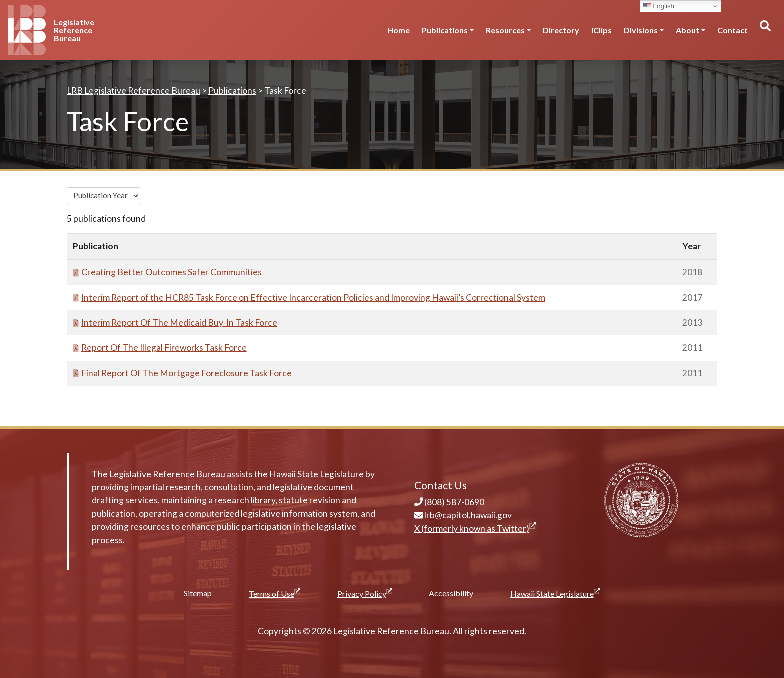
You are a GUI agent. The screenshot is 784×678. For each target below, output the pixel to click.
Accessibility (451, 593)
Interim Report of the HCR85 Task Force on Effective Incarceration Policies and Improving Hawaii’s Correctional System (309, 297)
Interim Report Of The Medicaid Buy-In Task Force (175, 322)
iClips (602, 30)
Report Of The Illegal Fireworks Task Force (160, 348)
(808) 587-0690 (450, 502)
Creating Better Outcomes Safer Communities (167, 272)
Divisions (641, 30)
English (659, 6)
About (688, 30)
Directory (561, 30)
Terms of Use (275, 593)
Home (399, 30)
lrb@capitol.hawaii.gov (463, 515)
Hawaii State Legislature (555, 593)
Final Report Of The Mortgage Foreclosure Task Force (182, 373)
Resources (505, 30)
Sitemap (198, 593)
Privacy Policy (365, 593)
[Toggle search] (765, 30)
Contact (733, 30)
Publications (445, 30)
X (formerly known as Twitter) (475, 529)
